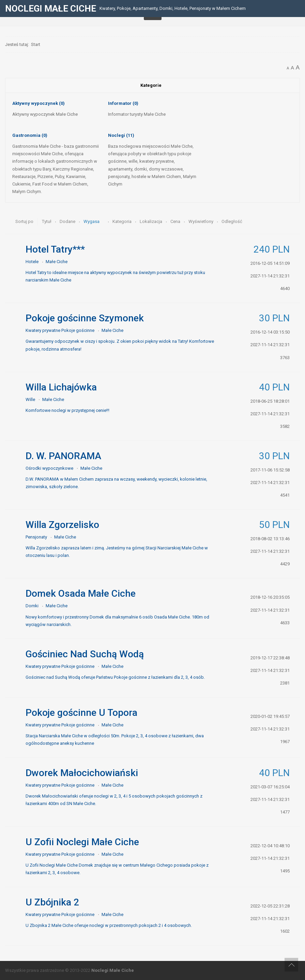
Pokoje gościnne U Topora (81, 713)
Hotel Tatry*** (55, 249)
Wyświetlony (201, 221)
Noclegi (121, 135)
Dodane (68, 221)
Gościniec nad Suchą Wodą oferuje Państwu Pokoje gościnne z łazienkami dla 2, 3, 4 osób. (115, 677)
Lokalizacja (151, 221)
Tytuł (47, 221)
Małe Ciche (57, 262)
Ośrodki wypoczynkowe (49, 468)
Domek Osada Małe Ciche (81, 593)
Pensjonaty (36, 537)
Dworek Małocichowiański (82, 773)
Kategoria (123, 221)
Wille (30, 399)
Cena (176, 221)
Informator (123, 103)
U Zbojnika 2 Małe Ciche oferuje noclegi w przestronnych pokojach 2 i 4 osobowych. (109, 925)
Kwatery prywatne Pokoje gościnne (60, 330)
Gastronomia (30, 135)
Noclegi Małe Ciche (113, 970)
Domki (32, 606)
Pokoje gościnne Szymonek (85, 318)
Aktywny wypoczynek (39, 103)
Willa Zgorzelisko (62, 525)
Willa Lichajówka (61, 387)
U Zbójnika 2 (52, 902)
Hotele (32, 262)
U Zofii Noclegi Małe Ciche (82, 842)
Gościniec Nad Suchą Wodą (85, 654)
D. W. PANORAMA (63, 456)
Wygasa (92, 221)
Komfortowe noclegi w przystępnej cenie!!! (67, 410)
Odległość (232, 221)
